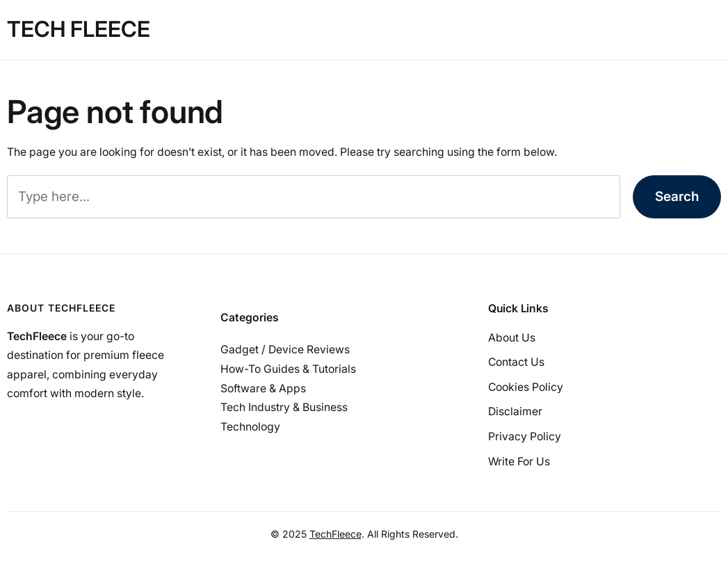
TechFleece (335, 534)
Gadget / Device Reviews (285, 350)
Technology (250, 427)
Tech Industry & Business (284, 407)
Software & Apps (263, 388)
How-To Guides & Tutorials (288, 369)
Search (677, 196)
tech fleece (79, 29)
